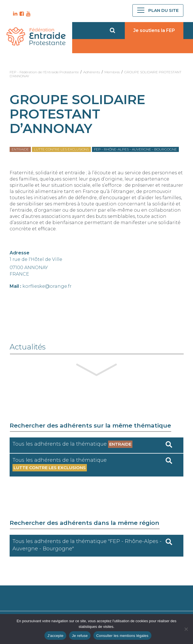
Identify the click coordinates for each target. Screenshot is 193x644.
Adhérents (92, 72)
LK (14, 14)
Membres (112, 72)
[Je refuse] (186, 629)
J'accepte (55, 636)
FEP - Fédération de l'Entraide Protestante (44, 72)
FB (21, 14)
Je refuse (80, 636)
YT (27, 14)
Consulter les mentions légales (122, 636)
